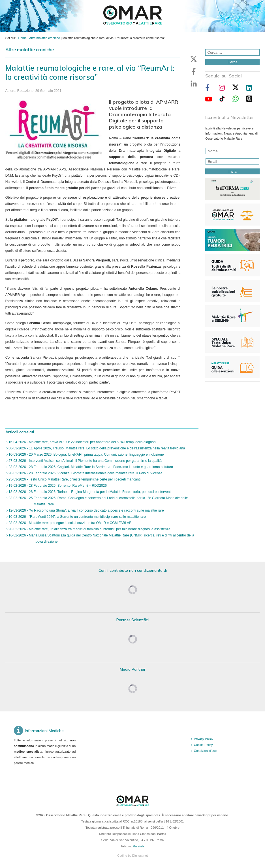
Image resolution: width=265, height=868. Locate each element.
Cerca (233, 62)
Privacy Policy (204, 739)
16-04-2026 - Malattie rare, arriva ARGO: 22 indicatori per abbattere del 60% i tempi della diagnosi (82, 442)
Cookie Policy (203, 745)
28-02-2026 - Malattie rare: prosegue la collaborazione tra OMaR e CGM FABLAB (70, 523)
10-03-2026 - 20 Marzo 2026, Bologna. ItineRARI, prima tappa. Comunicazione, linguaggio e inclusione (86, 454)
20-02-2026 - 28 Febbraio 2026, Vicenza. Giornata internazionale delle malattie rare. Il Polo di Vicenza (85, 473)
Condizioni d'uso (205, 751)
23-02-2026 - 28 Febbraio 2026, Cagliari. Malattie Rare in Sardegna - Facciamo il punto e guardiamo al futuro (90, 467)
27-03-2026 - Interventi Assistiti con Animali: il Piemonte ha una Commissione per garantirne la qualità (85, 461)
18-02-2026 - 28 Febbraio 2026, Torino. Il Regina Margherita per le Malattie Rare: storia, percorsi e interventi (90, 492)
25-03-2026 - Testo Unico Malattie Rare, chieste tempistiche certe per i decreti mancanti (74, 479)
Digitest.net (140, 856)
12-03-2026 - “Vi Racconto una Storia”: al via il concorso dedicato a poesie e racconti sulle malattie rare (86, 510)
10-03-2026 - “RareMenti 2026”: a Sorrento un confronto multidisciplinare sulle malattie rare (77, 517)
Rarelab (138, 846)
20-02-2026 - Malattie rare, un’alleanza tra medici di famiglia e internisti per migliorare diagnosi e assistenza (89, 529)
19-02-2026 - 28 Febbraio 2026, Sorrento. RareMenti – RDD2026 (57, 486)
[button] (194, 59)
